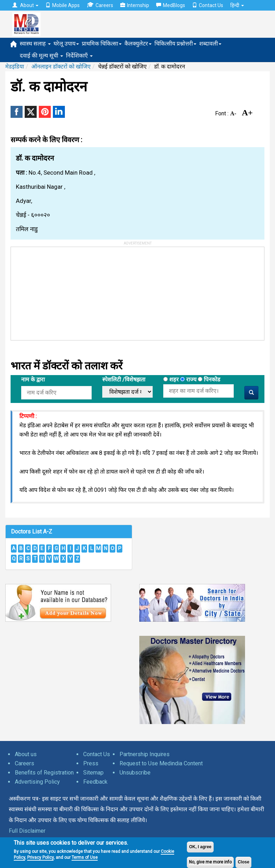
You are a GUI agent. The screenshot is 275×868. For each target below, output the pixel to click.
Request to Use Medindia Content (161, 763)
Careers (100, 5)
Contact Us (208, 5)
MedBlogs (171, 5)
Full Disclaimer (27, 831)
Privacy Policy (40, 857)
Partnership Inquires (145, 754)
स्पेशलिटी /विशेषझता (124, 379)
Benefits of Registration (44, 773)
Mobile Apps (63, 5)
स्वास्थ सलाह (35, 44)
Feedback (95, 782)
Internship (135, 5)
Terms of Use (85, 857)
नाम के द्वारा (33, 379)
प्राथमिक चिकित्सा (102, 44)
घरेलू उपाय (66, 44)
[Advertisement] (64, 291)
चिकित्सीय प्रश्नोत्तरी (175, 44)
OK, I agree (200, 847)
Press (91, 763)
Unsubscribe (135, 773)
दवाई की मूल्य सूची (41, 56)
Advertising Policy (37, 782)
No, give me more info (210, 862)
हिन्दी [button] (237, 5)
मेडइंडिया (15, 67)
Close (243, 862)
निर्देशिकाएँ (79, 56)
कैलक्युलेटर (138, 44)
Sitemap (93, 773)
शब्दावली (210, 44)
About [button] (25, 5)
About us (26, 754)
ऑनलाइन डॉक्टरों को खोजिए (61, 67)
